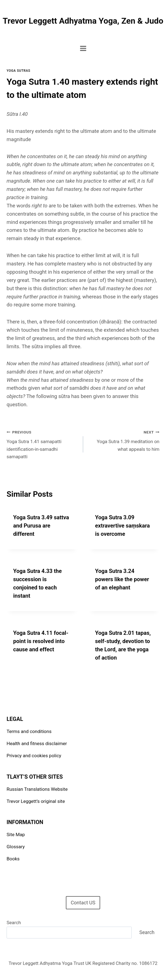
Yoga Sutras (18, 71)
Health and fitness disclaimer (37, 743)
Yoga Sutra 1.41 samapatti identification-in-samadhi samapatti (43, 444)
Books (13, 859)
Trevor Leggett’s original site (36, 801)
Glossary (16, 847)
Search (14, 923)
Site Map (16, 834)
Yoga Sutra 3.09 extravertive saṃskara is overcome (123, 526)
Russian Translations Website (37, 789)
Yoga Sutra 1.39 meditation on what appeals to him (124, 440)
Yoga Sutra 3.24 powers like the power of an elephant (122, 579)
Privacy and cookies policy (34, 756)
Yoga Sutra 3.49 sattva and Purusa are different (41, 526)
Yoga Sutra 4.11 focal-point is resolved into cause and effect (41, 641)
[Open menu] (83, 48)
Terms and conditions (29, 731)
